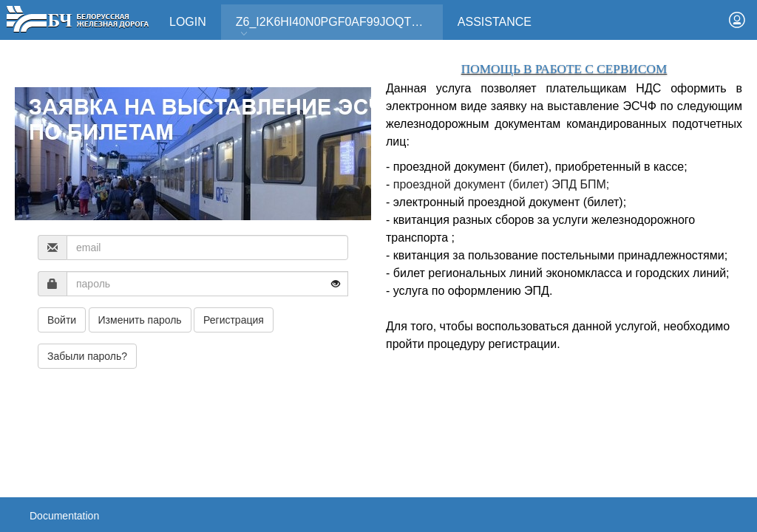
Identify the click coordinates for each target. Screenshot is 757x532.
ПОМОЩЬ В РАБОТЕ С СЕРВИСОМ (564, 69)
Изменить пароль (140, 320)
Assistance (495, 22)
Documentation (64, 516)
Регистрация (234, 320)
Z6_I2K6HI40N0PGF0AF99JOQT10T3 (337, 27)
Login (188, 22)
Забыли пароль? (87, 356)
